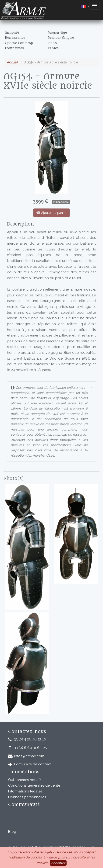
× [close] (91, 387)
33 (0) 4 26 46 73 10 (30, 739)
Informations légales (25, 791)
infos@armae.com (29, 756)
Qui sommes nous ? (25, 780)
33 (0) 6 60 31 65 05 (30, 748)
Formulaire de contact (33, 764)
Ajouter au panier (51, 213)
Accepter (58, 863)
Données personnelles (27, 797)
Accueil (13, 62)
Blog (12, 832)
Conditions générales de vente (34, 785)
